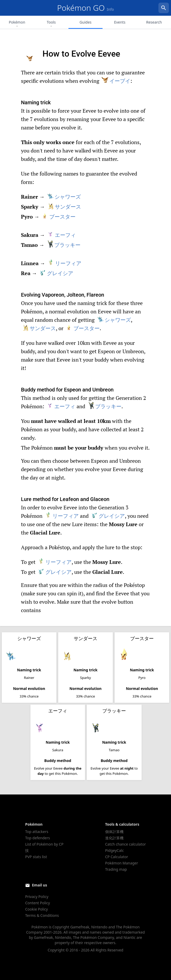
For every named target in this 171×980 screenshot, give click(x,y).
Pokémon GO (86, 8)
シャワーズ (64, 197)
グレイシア (56, 273)
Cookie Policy (36, 909)
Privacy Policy (37, 897)
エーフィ (61, 235)
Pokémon (17, 24)
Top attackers (37, 832)
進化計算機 (114, 838)
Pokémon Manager (122, 863)
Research (154, 22)
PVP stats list (36, 857)
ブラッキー (63, 245)
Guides (85, 22)
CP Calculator (117, 857)
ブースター (58, 217)
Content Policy (38, 903)
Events (120, 22)
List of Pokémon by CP (44, 844)
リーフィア (64, 263)
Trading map (116, 869)
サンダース (64, 207)
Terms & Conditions (42, 915)
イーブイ (116, 81)
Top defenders (38, 838)
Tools (51, 24)
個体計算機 (114, 832)
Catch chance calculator (125, 844)
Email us (40, 885)
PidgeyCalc (114, 850)
